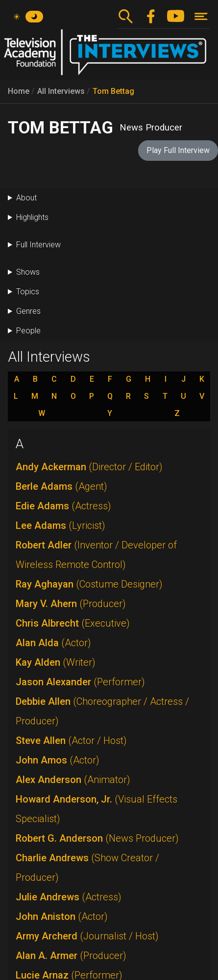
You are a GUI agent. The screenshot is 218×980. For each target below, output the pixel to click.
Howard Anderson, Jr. (97, 809)
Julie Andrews (69, 897)
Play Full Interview (178, 150)
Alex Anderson (73, 780)
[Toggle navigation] (201, 16)
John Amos (58, 760)
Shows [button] (28, 272)
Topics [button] (28, 292)
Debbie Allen (102, 711)
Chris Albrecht (73, 623)
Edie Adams (63, 506)
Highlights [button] (32, 217)
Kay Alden (56, 662)
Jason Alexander (80, 682)
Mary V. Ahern (71, 604)
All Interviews (61, 91)
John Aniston (62, 916)
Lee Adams (61, 525)
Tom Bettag (113, 91)
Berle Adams (61, 486)
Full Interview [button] (38, 245)
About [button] (26, 198)
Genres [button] (28, 311)
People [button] (28, 331)
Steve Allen (71, 740)
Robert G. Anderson (97, 838)
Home (19, 91)
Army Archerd (87, 936)
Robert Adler (96, 555)
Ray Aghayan (89, 584)
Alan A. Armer (71, 956)
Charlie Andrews (87, 868)
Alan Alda (53, 643)
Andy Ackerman (89, 467)
